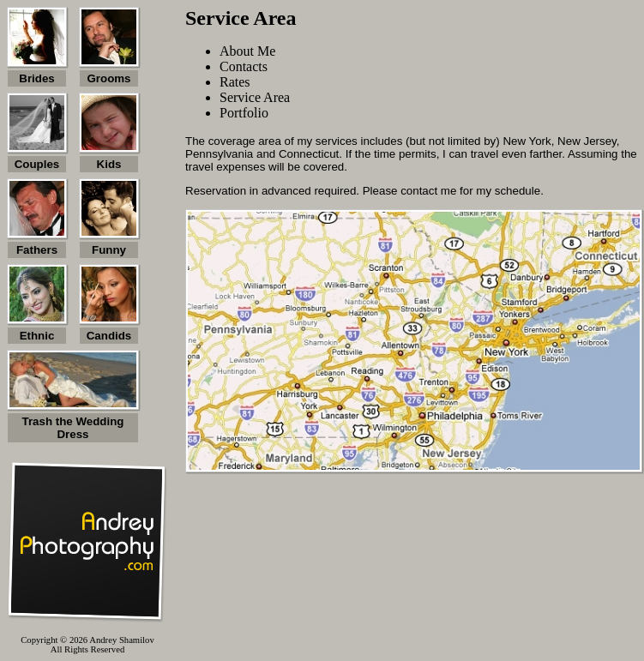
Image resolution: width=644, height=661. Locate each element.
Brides (36, 78)
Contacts (244, 66)
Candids (109, 336)
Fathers (37, 250)
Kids (109, 164)
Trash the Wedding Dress (73, 428)
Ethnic (37, 336)
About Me (247, 51)
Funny (109, 250)
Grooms (108, 78)
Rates (235, 82)
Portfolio (244, 113)
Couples (37, 164)
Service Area (255, 97)
